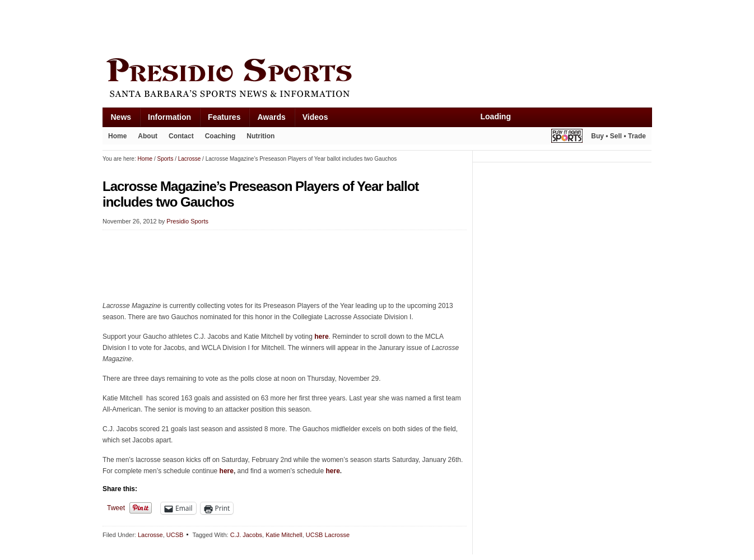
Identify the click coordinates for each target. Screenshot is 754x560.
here (321, 337)
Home (117, 136)
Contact (181, 136)
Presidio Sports (377, 80)
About (148, 136)
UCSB (175, 535)
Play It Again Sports (567, 137)
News (121, 117)
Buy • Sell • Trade (618, 136)
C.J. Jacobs (246, 535)
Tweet (116, 508)
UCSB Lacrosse (328, 535)
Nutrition (260, 136)
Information (169, 117)
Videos (315, 117)
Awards (271, 117)
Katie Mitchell (284, 535)
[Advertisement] (306, 26)
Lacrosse (150, 535)
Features (224, 117)
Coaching (220, 136)
